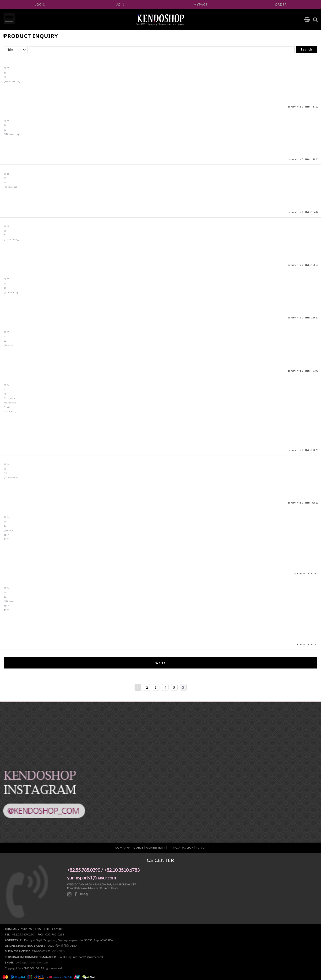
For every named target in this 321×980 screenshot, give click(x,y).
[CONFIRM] (59, 951)
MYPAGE (201, 5)
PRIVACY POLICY (181, 847)
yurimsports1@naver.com (32, 962)
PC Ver (201, 847)
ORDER (281, 5)
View (160, 86)
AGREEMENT (155, 847)
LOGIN (40, 5)
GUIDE (138, 847)
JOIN (120, 5)
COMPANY (123, 847)
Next (183, 687)
